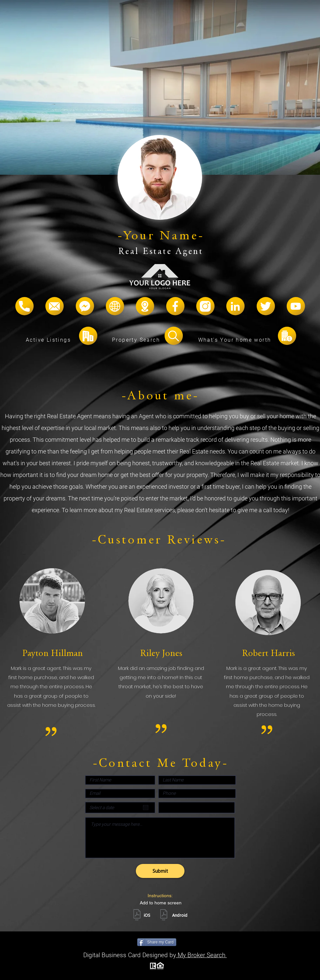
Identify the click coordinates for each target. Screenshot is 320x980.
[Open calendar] (146, 808)
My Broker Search (201, 955)
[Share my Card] (157, 942)
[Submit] (160, 871)
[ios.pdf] (137, 916)
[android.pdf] (164, 916)
